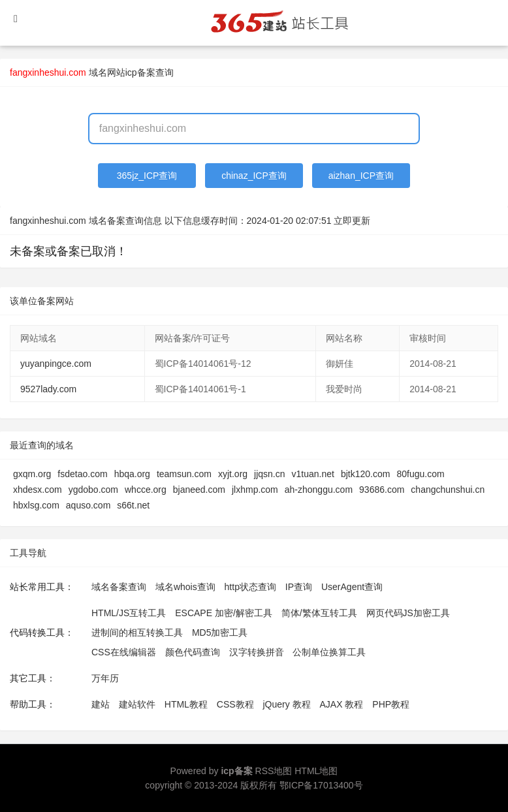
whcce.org (146, 490)
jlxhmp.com (255, 490)
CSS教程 (235, 704)
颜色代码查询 (193, 652)
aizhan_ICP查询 (361, 176)
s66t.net (133, 505)
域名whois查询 (185, 587)
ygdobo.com (93, 490)
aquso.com (88, 505)
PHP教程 (391, 704)
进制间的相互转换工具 (137, 632)
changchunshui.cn (448, 490)
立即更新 (352, 221)
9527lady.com (48, 389)
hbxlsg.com (36, 505)
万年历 (105, 678)
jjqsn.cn (269, 474)
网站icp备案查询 (140, 72)
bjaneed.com (199, 490)
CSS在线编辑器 (124, 652)
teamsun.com (184, 474)
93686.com (382, 490)
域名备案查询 (119, 587)
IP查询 (299, 587)
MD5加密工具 (220, 632)
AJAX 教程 (342, 704)
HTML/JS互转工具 (129, 613)
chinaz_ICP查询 (254, 176)
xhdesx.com (38, 490)
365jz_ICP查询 (147, 176)
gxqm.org (32, 474)
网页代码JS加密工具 (408, 613)
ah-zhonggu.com (319, 490)
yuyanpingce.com (56, 364)
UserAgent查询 (352, 587)
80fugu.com (420, 474)
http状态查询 (250, 587)
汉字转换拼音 (257, 652)
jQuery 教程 (286, 704)
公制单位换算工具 (329, 652)
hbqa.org (132, 474)
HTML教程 (186, 704)
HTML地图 (316, 771)
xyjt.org (233, 474)
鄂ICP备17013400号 (321, 785)
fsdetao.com (82, 474)
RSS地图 (274, 771)
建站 (101, 704)
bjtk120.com (365, 474)
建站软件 (137, 704)
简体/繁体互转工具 (319, 613)
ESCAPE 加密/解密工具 (224, 613)
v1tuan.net (313, 474)
